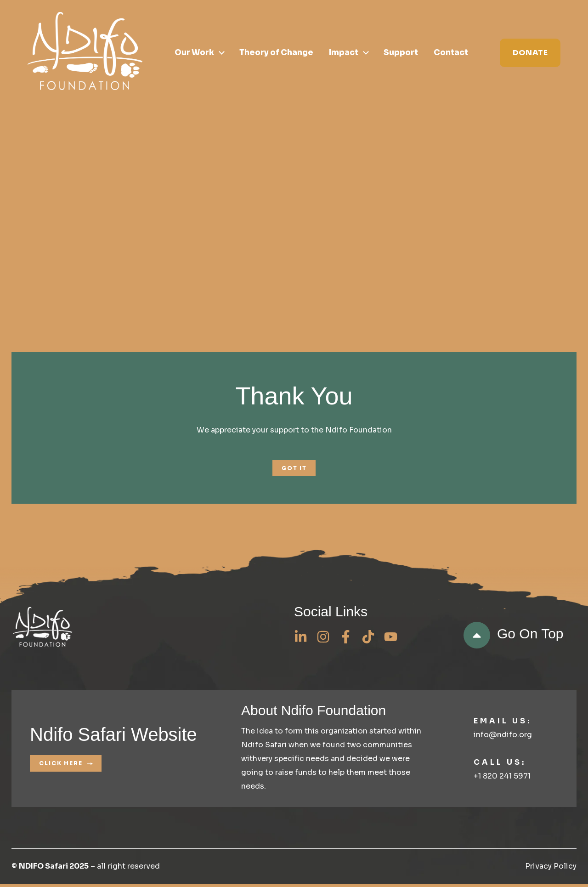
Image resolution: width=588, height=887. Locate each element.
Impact (344, 53)
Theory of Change (276, 53)
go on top (530, 637)
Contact (451, 53)
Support (401, 53)
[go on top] (477, 638)
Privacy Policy (551, 869)
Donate (530, 53)
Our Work (194, 53)
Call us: (500, 765)
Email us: (503, 724)
